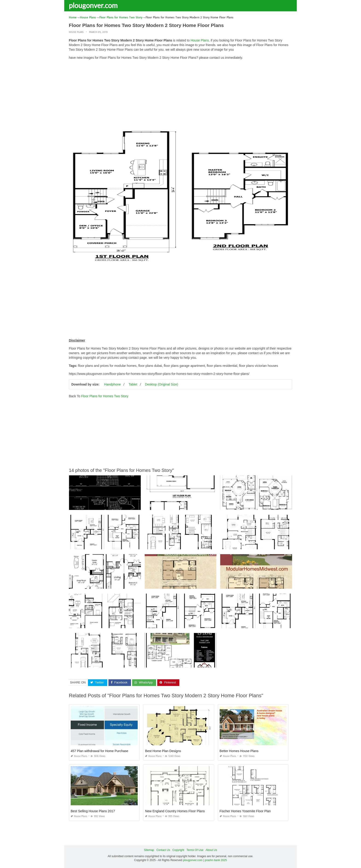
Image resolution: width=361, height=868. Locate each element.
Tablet (133, 384)
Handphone (112, 384)
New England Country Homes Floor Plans (175, 811)
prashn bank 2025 (216, 860)
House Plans (76, 32)
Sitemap (149, 850)
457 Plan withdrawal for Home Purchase (99, 751)
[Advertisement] (180, 96)
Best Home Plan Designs (163, 751)
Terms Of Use (195, 850)
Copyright (178, 850)
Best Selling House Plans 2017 (93, 811)
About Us (211, 850)
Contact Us (163, 850)
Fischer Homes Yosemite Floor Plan (245, 811)
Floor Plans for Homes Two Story (105, 396)
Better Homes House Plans (239, 751)
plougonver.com (93, 5)
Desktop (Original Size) (162, 384)
